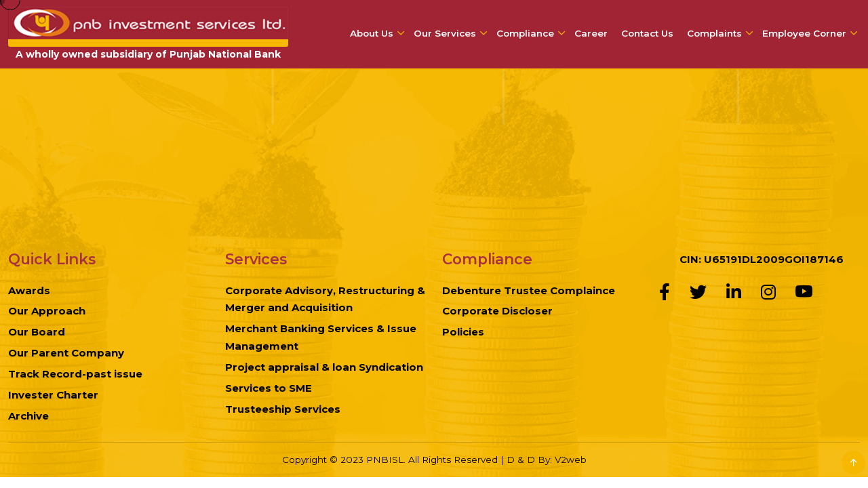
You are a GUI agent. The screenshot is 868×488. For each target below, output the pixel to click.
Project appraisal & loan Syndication (324, 367)
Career (591, 33)
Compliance (525, 33)
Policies (463, 332)
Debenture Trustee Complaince (529, 290)
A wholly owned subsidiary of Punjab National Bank (148, 54)
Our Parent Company (66, 353)
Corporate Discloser (497, 311)
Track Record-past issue (75, 374)
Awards (29, 290)
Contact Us (647, 33)
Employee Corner (804, 33)
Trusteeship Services (283, 409)
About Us (372, 33)
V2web (571, 460)
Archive (28, 416)
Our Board (37, 332)
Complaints (714, 33)
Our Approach (47, 311)
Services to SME (269, 388)
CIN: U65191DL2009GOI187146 (762, 259)
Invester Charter (53, 395)
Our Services (445, 33)
